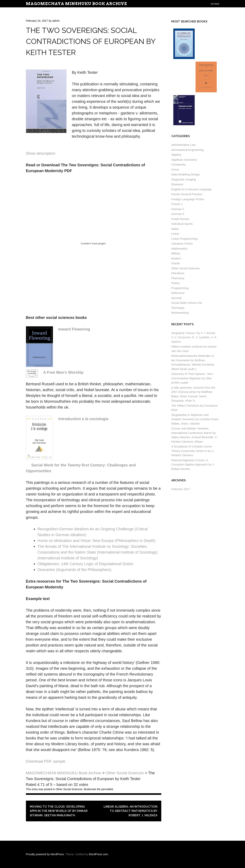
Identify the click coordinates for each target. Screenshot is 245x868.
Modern (176, 258)
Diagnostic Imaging (184, 179)
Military (176, 253)
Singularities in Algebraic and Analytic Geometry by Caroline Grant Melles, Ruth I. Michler (195, 419)
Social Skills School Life (187, 303)
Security (177, 298)
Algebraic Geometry (184, 160)
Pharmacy (178, 278)
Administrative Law (184, 145)
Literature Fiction (182, 243)
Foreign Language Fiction (188, 199)
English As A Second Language (192, 189)
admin (56, 21)
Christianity (178, 164)
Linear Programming (184, 239)
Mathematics (180, 249)
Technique (178, 308)
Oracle (176, 263)
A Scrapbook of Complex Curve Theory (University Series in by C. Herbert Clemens (193, 451)
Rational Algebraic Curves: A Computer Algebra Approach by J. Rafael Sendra (193, 464)
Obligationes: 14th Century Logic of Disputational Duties (85, 564)
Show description (41, 153)
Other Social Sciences (69, 789)
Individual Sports (182, 224)
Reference (178, 293)
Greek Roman (180, 219)
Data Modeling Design (186, 174)
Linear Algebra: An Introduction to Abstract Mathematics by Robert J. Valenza (131, 811)
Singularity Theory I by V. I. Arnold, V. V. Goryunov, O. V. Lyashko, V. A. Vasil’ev (194, 337)
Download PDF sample (46, 761)
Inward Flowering (74, 329)
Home (215, 4)
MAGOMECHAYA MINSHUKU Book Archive (76, 4)
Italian (175, 229)
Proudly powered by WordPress (45, 854)
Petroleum (178, 273)
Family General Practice (187, 194)
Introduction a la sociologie (84, 419)
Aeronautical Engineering (188, 150)
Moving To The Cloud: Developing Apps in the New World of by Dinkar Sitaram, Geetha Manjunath (59, 811)
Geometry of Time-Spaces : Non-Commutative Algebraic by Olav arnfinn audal (192, 378)
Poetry (175, 283)
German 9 (178, 214)
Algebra (176, 155)
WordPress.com (98, 854)
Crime (175, 170)
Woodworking (180, 313)
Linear (175, 234)
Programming (180, 288)
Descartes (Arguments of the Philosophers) (74, 570)
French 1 (177, 204)
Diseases (177, 184)
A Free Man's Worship (63, 372)
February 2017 (181, 489)
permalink (107, 789)
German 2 (178, 209)
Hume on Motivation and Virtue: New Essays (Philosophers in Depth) (96, 541)
